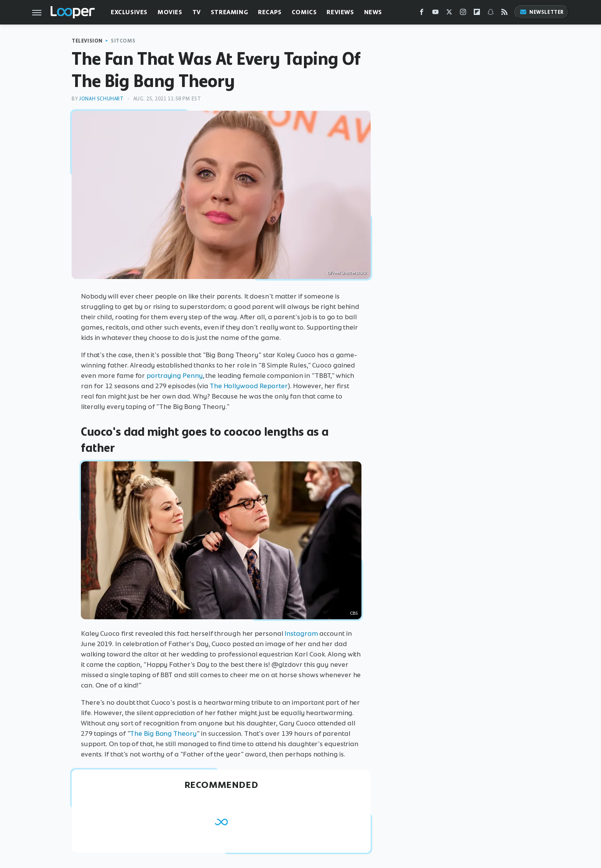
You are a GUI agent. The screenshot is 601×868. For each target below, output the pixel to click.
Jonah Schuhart (101, 99)
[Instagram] (463, 14)
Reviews (340, 12)
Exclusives (129, 12)
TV (197, 12)
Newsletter (542, 12)
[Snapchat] (491, 14)
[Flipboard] (477, 14)
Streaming (229, 12)
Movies (170, 12)
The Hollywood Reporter (249, 386)
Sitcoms (123, 41)
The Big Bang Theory (163, 733)
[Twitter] (449, 14)
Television (87, 41)
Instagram (301, 633)
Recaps (270, 12)
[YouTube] (435, 14)
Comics (304, 12)
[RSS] (504, 14)
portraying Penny (174, 376)
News (373, 12)
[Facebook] (422, 14)
